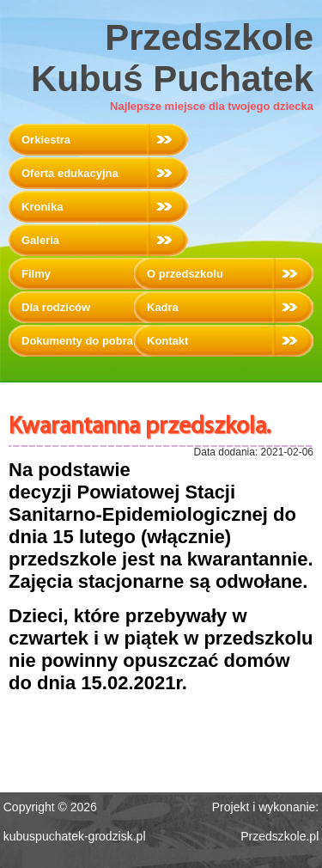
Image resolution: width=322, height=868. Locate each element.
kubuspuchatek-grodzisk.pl (75, 836)
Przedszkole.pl (279, 836)
